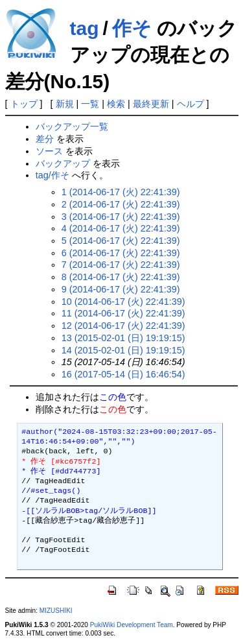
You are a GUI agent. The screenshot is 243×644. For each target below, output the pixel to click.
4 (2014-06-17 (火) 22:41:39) (121, 228)
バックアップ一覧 (72, 126)
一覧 (90, 104)
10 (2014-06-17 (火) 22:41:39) (123, 302)
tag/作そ (52, 175)
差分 (45, 139)
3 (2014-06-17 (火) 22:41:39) (121, 217)
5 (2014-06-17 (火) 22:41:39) (121, 241)
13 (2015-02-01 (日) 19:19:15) (123, 338)
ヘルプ (191, 104)
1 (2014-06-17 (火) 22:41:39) (121, 192)
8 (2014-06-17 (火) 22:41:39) (121, 277)
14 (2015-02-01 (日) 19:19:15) (123, 350)
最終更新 (151, 104)
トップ (24, 104)
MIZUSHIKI (56, 611)
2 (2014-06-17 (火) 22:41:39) (121, 204)
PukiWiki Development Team (132, 625)
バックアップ (63, 163)
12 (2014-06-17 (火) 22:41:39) (123, 326)
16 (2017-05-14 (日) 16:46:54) (123, 374)
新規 (65, 104)
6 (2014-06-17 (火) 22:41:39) (121, 253)
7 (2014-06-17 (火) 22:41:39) (121, 265)
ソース (49, 151)
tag (85, 28)
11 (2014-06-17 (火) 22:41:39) (123, 313)
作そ (132, 28)
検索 (116, 104)
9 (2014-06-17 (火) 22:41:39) (121, 289)
